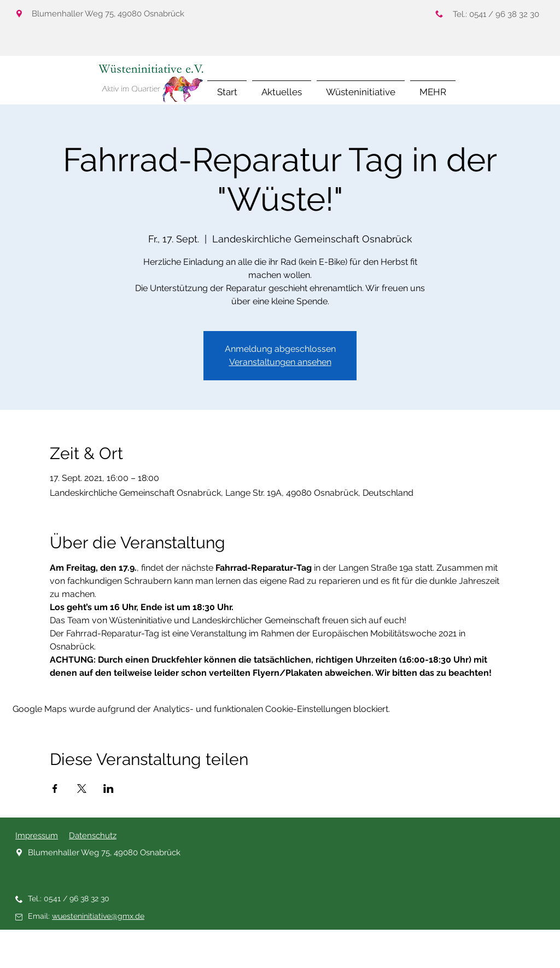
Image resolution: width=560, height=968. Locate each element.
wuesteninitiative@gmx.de (98, 916)
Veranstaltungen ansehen (280, 362)
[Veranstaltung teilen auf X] (82, 789)
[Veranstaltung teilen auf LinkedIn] (109, 789)
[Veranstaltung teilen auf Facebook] (55, 789)
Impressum (37, 836)
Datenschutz (93, 836)
